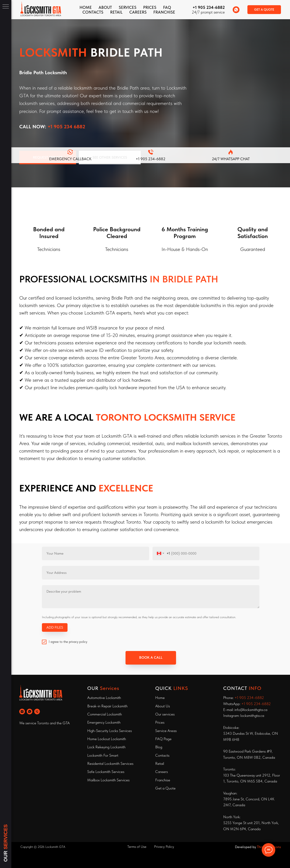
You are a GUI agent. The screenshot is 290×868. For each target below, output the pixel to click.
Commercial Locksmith (105, 714)
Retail (116, 12)
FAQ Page (163, 739)
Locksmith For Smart (103, 755)
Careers (138, 12)
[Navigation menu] (6, 7)
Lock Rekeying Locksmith (106, 747)
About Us (163, 706)
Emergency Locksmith (104, 722)
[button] (264, 10)
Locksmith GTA (55, 847)
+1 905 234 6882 (66, 126)
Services (128, 7)
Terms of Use (137, 847)
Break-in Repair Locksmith (107, 706)
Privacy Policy (164, 847)
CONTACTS (93, 12)
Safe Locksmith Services (106, 772)
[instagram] (22, 712)
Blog (159, 747)
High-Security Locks (103, 731)
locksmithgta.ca (252, 715)
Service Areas (166, 731)
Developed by (246, 847)
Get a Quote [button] (165, 788)
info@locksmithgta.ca (251, 710)
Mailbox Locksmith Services (108, 780)
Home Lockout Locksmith (107, 739)
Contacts (162, 755)
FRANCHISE (164, 12)
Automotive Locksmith (104, 698)
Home (86, 7)
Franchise (163, 780)
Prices (150, 7)
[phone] (37, 712)
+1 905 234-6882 (209, 7)
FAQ (167, 7)
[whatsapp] (236, 10)
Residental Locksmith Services (110, 763)
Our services (165, 714)
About (105, 7)
